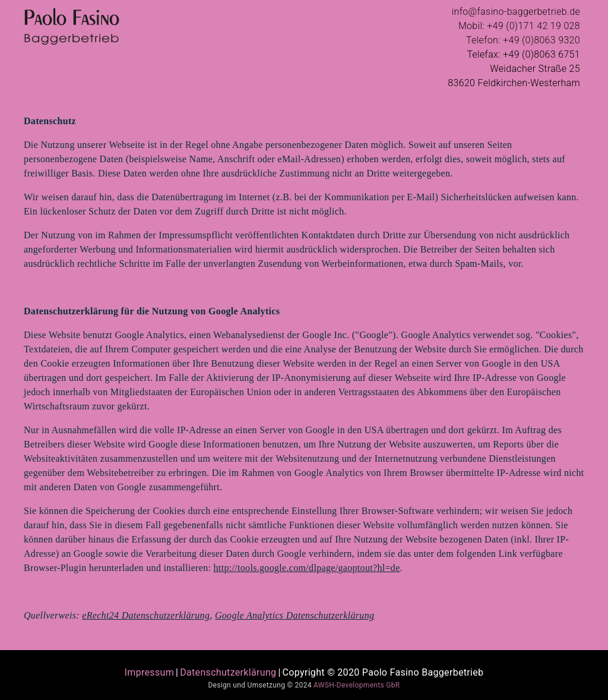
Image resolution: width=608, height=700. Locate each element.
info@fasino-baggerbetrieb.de (516, 12)
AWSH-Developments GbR (357, 685)
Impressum (149, 672)
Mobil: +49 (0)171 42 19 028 (519, 26)
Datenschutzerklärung (228, 672)
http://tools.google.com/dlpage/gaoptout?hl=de (307, 568)
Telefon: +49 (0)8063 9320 (523, 40)
